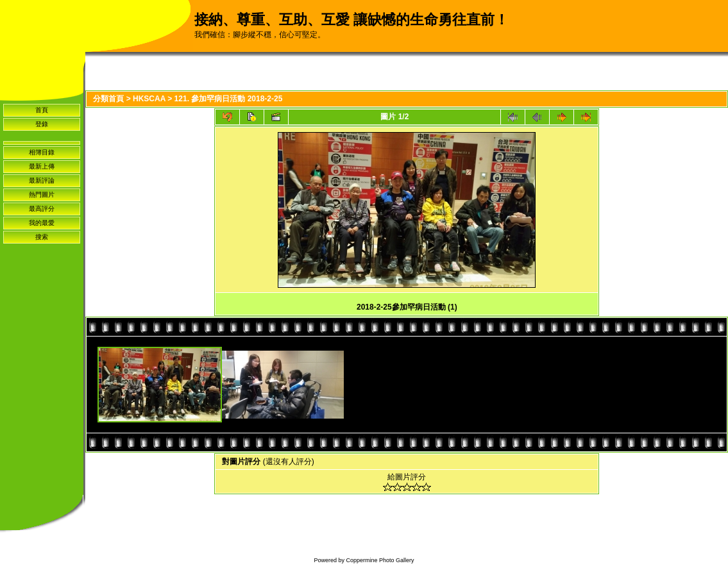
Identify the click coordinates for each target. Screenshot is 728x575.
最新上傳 (42, 166)
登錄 (42, 124)
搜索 (42, 237)
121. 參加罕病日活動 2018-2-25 (229, 99)
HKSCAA (149, 99)
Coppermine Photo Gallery (380, 560)
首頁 (42, 110)
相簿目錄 (42, 152)
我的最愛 (42, 223)
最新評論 (42, 180)
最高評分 (42, 209)
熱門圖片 (42, 195)
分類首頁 (108, 99)
